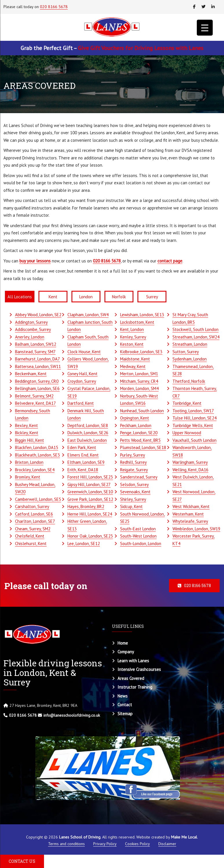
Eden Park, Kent (82, 447)
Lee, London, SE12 (84, 544)
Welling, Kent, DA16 (190, 470)
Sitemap (125, 714)
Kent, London (132, 329)
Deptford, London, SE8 (88, 425)
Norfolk (119, 297)
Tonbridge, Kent (187, 403)
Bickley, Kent (27, 433)
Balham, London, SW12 (36, 344)
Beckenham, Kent (31, 374)
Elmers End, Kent (83, 455)
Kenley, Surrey (133, 337)
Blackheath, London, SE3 (37, 455)
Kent (53, 297)
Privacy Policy (105, 844)
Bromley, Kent (28, 477)
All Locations (20, 297)
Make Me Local (184, 837)
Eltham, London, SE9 (86, 462)
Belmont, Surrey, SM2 (34, 396)
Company (126, 652)
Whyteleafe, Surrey (190, 521)
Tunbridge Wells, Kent (193, 425)
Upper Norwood (187, 433)
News (123, 696)
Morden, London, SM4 (139, 388)
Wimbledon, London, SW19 (196, 529)
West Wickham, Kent (191, 506)
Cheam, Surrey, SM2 (33, 529)
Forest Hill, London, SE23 (90, 477)
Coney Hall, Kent (82, 374)
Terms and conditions (66, 844)
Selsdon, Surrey (134, 484)
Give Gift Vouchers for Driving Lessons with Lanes (141, 48)
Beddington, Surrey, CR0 (37, 381)
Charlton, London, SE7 (35, 521)
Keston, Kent (132, 344)
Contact (125, 705)
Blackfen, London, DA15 (37, 447)
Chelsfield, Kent (30, 536)
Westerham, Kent (188, 514)
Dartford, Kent (81, 403)
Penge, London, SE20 (139, 433)
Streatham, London (190, 344)
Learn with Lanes (133, 661)
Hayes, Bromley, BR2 (86, 506)
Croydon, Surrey (82, 381)
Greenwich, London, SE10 (90, 492)
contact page (170, 261)
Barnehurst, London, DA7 (37, 359)
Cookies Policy (137, 844)
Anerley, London (30, 337)
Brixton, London (29, 462)
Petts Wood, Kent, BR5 (140, 440)
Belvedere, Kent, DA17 (35, 403)
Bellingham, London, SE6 (37, 388)
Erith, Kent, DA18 (83, 470)
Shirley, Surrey (133, 499)
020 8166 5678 (54, 7)
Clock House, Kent (84, 352)
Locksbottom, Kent (137, 322)
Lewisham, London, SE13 (142, 315)
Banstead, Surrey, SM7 (35, 352)
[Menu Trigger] (205, 28)
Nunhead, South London (142, 411)
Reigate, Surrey (134, 470)
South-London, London (141, 544)
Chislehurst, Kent (31, 544)
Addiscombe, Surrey (33, 329)
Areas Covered (131, 678)
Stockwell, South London (195, 329)
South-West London (138, 536)
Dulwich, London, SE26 (88, 433)
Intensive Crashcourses (139, 669)
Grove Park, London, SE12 (90, 499)
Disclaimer (167, 844)
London (86, 297)
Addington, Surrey (31, 322)
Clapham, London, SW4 (88, 315)
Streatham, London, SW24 (196, 337)
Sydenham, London (190, 359)
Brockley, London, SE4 (35, 470)
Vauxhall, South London (194, 440)
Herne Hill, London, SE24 (90, 514)
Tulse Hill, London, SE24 (194, 418)
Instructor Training (135, 687)
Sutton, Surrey (186, 352)
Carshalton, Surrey (32, 506)
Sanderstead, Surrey (139, 477)
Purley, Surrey (133, 455)
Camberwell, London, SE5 (38, 499)
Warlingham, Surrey (190, 462)
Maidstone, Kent (135, 359)
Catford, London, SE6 (34, 514)
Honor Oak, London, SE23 (90, 536)
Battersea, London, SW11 (38, 366)
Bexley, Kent (26, 425)
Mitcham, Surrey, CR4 (139, 381)
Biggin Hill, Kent (30, 440)
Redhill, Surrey (133, 462)
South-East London (138, 529)
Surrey (152, 297)
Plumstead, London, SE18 (143, 447)
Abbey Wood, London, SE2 (38, 315)
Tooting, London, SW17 (193, 411)
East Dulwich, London (87, 440)
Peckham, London (136, 425)
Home (123, 643)
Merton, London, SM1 (139, 374)
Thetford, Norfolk (189, 381)
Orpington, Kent (135, 418)
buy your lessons (35, 261)
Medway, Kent (133, 366)
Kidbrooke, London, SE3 (141, 352)
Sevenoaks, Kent (135, 492)
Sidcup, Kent (131, 506)
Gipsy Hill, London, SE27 (89, 484)
